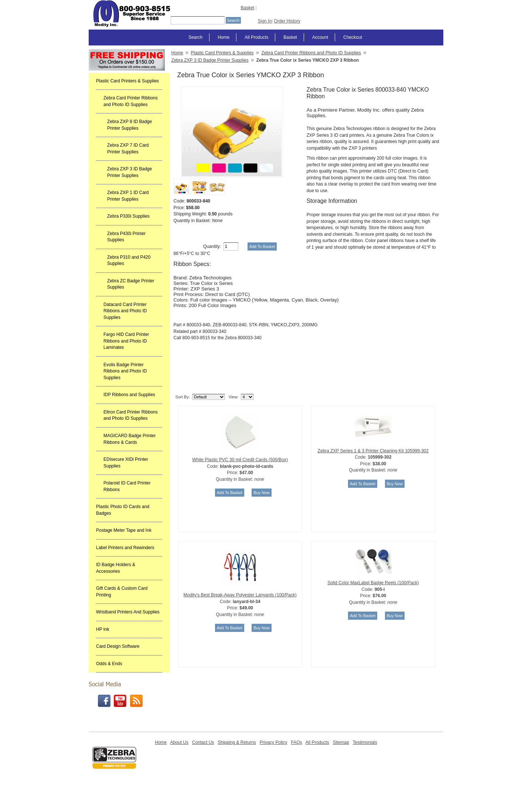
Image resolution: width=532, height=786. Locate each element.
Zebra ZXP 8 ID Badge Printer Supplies (129, 125)
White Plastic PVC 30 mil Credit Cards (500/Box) (240, 460)
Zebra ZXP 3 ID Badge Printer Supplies (129, 172)
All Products (256, 37)
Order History (287, 21)
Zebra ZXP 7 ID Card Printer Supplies (128, 149)
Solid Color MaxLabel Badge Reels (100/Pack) (373, 583)
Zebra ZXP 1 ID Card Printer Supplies (128, 196)
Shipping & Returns (237, 742)
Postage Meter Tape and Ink (124, 530)
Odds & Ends (109, 664)
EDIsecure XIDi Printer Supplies (126, 463)
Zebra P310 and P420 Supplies (129, 261)
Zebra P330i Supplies (128, 216)
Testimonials (365, 742)
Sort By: (183, 397)
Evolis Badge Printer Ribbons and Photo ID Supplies (125, 371)
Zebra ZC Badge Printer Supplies (131, 284)
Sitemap (341, 742)
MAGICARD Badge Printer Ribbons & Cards (129, 439)
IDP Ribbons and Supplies (129, 395)
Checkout (353, 37)
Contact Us (203, 742)
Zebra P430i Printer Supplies (126, 237)
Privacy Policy (274, 742)
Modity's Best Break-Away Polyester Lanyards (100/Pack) (240, 595)
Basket (248, 8)
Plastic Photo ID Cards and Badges (123, 510)
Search (195, 37)
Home (224, 37)
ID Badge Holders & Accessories (116, 568)
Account (320, 37)
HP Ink (103, 629)
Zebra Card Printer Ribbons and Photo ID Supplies (131, 101)
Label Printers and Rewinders (125, 548)
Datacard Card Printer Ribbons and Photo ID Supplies (125, 311)
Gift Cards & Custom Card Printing (122, 592)
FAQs (296, 742)
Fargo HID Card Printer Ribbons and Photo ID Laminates (126, 341)
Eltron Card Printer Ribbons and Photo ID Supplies (131, 415)
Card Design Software (118, 646)
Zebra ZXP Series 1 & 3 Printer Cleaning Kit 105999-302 (373, 451)
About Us (179, 742)
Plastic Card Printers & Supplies (127, 81)
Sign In (265, 21)
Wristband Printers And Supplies (128, 612)
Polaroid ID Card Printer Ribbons (127, 486)
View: (234, 397)
